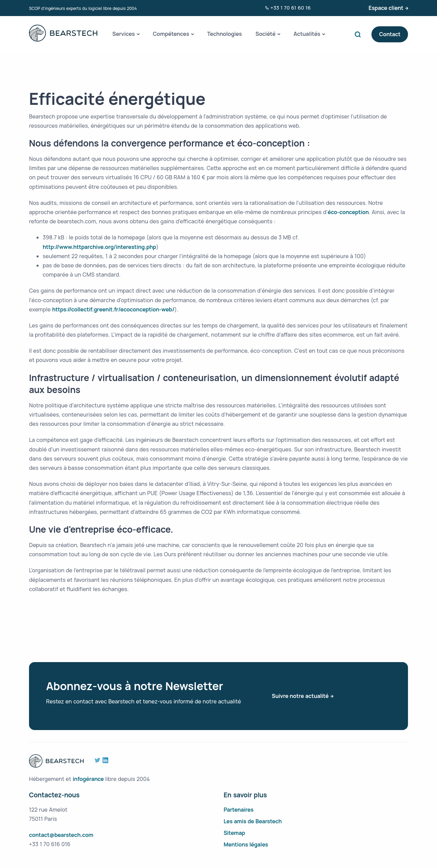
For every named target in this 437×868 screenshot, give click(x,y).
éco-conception (348, 212)
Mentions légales (246, 844)
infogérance (88, 779)
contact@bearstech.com (61, 835)
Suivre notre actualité (300, 696)
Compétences (171, 34)
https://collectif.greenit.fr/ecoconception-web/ (113, 309)
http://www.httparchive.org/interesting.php (100, 247)
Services (124, 34)
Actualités (307, 34)
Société (265, 34)
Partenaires (239, 810)
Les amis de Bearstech (253, 821)
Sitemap (234, 833)
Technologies (225, 34)
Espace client (386, 8)
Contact (390, 34)
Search (359, 34)
